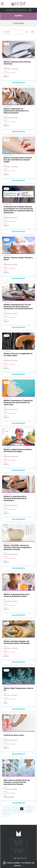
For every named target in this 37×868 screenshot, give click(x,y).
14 (21, 812)
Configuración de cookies (18, 851)
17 (4, 815)
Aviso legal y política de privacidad (19, 843)
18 (8, 815)
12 (13, 812)
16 (30, 812)
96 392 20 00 (20, 858)
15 (26, 812)
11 (8, 812)
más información (18, 83)
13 (17, 812)
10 (4, 812)
